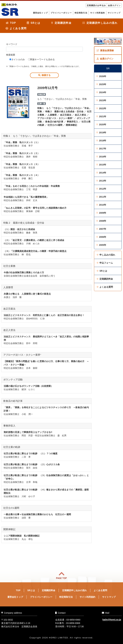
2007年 (101, 229)
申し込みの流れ (106, 255)
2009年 (101, 213)
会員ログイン (114, 5)
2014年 (101, 173)
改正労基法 (66, 115)
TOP (11, 23)
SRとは (33, 23)
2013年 (101, 181)
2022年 (101, 108)
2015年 (101, 165)
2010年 (101, 205)
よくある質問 (16, 28)
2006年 (101, 237)
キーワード (12, 44)
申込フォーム (105, 263)
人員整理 (52, 115)
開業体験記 (71, 125)
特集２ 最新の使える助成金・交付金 (64, 111)
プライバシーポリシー (61, 13)
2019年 (101, 133)
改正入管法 (80, 115)
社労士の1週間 (55, 125)
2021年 (101, 116)
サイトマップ (114, 13)
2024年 (101, 92)
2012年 (101, 189)
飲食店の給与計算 (54, 122)
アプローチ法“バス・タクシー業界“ (55, 118)
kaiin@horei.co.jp (112, 620)
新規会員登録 (105, 50)
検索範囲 (11, 55)
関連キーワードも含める (41, 59)
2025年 (101, 84)
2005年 (101, 245)
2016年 (101, 157)
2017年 (101, 149)
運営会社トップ (40, 13)
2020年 (101, 124)
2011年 (101, 197)
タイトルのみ (17, 59)
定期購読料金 (61, 23)
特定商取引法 (81, 13)
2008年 (101, 221)
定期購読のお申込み (96, 5)
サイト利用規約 (98, 13)
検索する (44, 75)
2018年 (101, 141)
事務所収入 (72, 122)
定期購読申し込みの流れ (100, 23)
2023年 (101, 100)
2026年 (101, 76)
